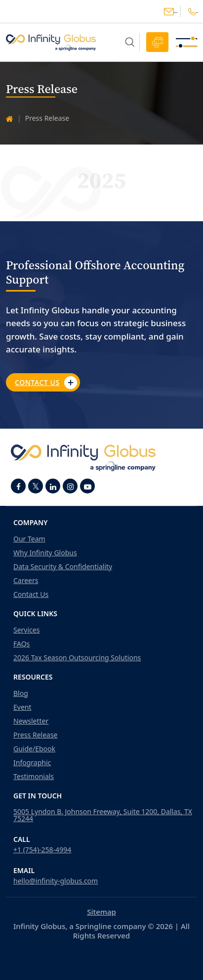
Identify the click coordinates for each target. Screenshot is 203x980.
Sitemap (101, 912)
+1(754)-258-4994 (192, 12)
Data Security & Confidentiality (63, 567)
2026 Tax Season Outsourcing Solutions (77, 658)
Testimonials (34, 777)
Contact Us (46, 383)
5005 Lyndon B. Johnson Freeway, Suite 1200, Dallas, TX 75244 (103, 815)
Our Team (29, 539)
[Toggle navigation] (186, 42)
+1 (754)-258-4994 (42, 850)
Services (26, 630)
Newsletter (31, 721)
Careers (26, 581)
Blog (21, 693)
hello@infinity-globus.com (169, 12)
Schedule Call (157, 42)
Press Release (36, 735)
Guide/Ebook (34, 749)
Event (22, 707)
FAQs (21, 644)
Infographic (32, 763)
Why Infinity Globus (45, 553)
